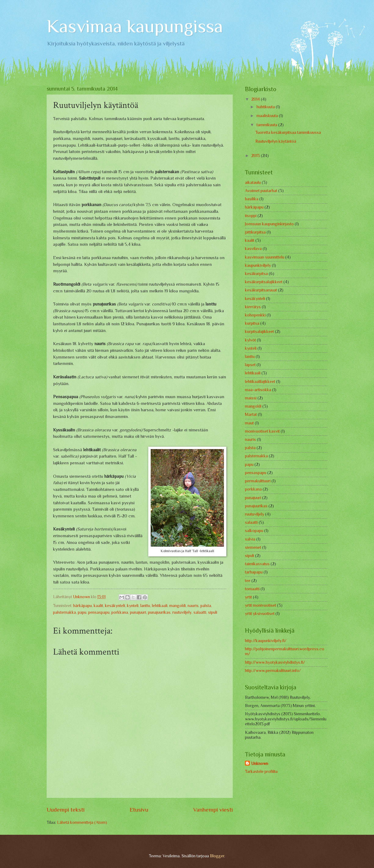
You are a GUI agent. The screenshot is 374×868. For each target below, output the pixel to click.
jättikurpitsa (255, 232)
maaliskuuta (268, 116)
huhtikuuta (266, 107)
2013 (256, 156)
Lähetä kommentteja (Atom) (82, 822)
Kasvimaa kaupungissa (135, 26)
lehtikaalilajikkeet (260, 382)
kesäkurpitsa (256, 274)
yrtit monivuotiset (261, 605)
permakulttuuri (258, 481)
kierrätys (253, 307)
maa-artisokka (258, 390)
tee (248, 581)
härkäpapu (83, 606)
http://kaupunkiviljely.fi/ (266, 641)
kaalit (98, 606)
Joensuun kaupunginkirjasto (269, 224)
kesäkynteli (115, 606)
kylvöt (250, 340)
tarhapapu (254, 572)
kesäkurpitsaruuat (261, 290)
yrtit (248, 597)
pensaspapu (99, 612)
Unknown (260, 764)
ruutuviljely (182, 612)
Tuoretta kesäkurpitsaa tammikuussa (288, 132)
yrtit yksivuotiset (260, 614)
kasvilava (253, 249)
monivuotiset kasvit (262, 431)
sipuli (213, 612)
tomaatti (252, 589)
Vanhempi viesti (213, 810)
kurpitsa (252, 323)
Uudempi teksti (66, 810)
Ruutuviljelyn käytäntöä (276, 141)
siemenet (253, 547)
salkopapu (254, 531)
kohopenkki (255, 315)
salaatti (200, 612)
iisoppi (251, 216)
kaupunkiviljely (258, 265)
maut (249, 423)
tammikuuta (267, 125)
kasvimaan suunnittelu (265, 257)
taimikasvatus (257, 564)
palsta (206, 606)
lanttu (145, 606)
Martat (251, 414)
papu (82, 612)
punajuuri (138, 612)
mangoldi (178, 606)
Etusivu (139, 810)
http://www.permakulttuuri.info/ (273, 671)
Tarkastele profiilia (261, 772)
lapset (250, 365)
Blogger (217, 856)
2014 (256, 99)
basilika (252, 199)
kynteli (133, 606)
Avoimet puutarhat (261, 191)
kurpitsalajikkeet (259, 332)
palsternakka (65, 612)
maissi (251, 398)
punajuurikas (159, 612)
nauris (193, 606)
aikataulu (253, 182)
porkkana (120, 612)
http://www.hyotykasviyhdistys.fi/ (275, 662)
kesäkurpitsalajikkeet (264, 282)
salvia (250, 539)
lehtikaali (160, 606)
